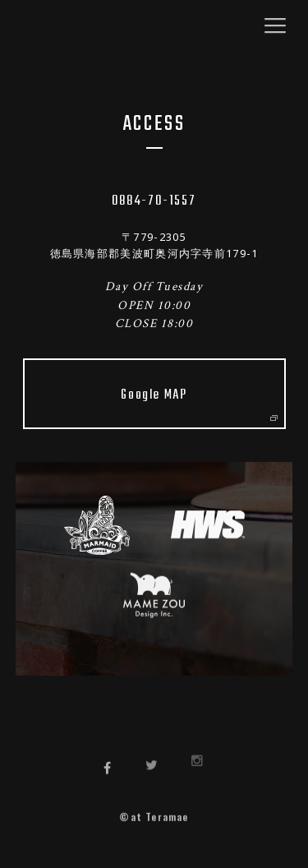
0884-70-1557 (154, 201)
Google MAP (198, 402)
